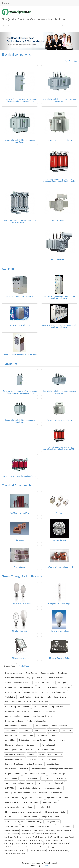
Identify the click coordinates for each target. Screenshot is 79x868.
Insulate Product (25, 697)
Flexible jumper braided (14, 745)
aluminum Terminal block (15, 754)
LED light (40, 807)
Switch (42, 754)
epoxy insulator (33, 759)
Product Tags (24, 666)
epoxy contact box (55, 754)
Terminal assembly (49, 745)
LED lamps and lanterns (14, 812)
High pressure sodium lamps (58, 798)
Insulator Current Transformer (17, 769)
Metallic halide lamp (13, 802)
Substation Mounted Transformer (18, 683)
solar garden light (52, 822)
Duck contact (67, 731)
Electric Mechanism (13, 692)
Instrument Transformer (14, 764)
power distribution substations (29, 788)
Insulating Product (27, 687)
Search (63, 26)
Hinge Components (13, 774)
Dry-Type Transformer (36, 678)
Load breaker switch (55, 783)
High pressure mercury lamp (32, 798)
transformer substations (53, 788)
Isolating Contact (39, 740)
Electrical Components (17, 485)
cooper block (56, 735)
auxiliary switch (33, 778)
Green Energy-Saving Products (22, 576)
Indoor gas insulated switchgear (17, 793)
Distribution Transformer (14, 678)
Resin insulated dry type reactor (45, 716)
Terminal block (11, 731)
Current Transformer (50, 759)
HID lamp (9, 817)
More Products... (71, 61)
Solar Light (43, 702)
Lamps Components (13, 702)
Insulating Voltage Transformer (61, 769)
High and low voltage (57, 774)
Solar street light (12, 798)
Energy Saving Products (50, 817)
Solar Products (30, 702)
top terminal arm (42, 726)
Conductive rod (33, 745)
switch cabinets (11, 778)
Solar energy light (12, 807)
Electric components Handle (34, 774)
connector (32, 754)
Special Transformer (55, 678)
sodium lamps (28, 807)
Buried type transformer (14, 721)
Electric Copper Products (47, 687)
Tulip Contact (24, 740)
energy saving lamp (32, 802)
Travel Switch (61, 778)
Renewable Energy (35, 822)
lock (22, 778)
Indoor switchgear (40, 793)
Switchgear (9, 269)
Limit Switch (47, 778)
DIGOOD (44, 866)
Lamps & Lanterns (61, 697)
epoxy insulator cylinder (14, 759)
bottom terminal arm (59, 726)
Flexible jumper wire (57, 740)
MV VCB (31, 783)
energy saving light (50, 802)
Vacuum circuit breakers (14, 783)
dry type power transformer (45, 711)
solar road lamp (28, 826)
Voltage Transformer (35, 764)
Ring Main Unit (11, 687)
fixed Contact (53, 731)
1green (5, 3)
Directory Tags (9, 666)
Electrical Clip (42, 735)
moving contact (11, 735)
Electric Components (43, 697)
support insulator (52, 764)
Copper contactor (48, 673)
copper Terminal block (46, 750)
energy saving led (34, 812)
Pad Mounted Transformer (44, 683)
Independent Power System (27, 817)
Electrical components (16, 54)
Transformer (10, 364)
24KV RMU (10, 788)
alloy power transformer (60, 707)
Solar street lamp (57, 793)
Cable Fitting (10, 697)
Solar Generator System (15, 822)
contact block (10, 740)
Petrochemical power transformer (18, 711)
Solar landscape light (45, 826)
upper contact (25, 731)
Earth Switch (65, 687)
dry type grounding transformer (17, 716)
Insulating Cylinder (39, 769)
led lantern (51, 807)
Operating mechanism (14, 750)
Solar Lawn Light (12, 826)
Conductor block (27, 735)
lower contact (39, 731)
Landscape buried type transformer (19, 726)
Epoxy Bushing (32, 673)
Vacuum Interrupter (31, 692)
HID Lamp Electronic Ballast (55, 812)
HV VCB (41, 783)
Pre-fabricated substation (37, 721)
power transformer (40, 707)
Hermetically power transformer (17, 707)
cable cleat (30, 750)
